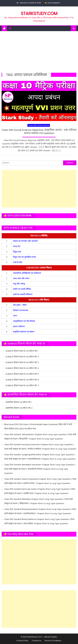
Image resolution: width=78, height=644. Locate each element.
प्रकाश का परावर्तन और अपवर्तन (26, 241)
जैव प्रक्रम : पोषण (20, 305)
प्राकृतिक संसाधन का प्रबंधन (24, 332)
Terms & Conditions (53, 641)
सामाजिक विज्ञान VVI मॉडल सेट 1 (19, 402)
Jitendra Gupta (50, 637)
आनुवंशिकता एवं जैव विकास (24, 321)
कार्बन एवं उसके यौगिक (22, 289)
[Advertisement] (39, 51)
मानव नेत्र (17, 246)
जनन (15, 316)
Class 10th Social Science (39, 125)
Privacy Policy (22, 641)
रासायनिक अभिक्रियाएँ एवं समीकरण (27, 273)
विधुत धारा (17, 252)
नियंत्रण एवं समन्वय (21, 310)
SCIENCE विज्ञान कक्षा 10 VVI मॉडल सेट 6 (22, 380)
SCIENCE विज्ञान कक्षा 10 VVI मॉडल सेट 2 (22, 357)
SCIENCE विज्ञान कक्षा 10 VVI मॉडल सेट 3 (22, 362)
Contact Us (36, 641)
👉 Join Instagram (53, 3)
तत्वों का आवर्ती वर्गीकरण (23, 294)
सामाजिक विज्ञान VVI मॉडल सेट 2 (19, 408)
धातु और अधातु (19, 284)
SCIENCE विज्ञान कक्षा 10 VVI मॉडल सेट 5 (22, 374)
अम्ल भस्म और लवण (21, 278)
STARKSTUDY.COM (39, 13)
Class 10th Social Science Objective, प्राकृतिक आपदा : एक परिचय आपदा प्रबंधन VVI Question (39, 132)
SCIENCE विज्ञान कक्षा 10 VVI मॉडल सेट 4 (22, 368)
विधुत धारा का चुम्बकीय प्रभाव (24, 257)
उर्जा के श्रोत (18, 262)
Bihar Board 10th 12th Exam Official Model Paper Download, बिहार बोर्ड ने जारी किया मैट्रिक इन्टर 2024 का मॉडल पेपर (38, 427)
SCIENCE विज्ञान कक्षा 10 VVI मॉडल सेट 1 (22, 351)
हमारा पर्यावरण (19, 326)
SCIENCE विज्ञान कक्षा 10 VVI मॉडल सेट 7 (22, 386)
